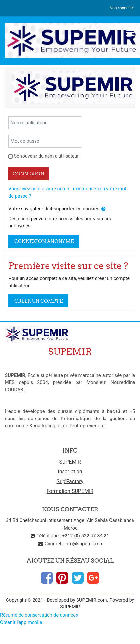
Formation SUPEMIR (70, 491)
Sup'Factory (70, 481)
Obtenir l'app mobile (21, 622)
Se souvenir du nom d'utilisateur (46, 156)
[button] (104, 209)
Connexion (28, 174)
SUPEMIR (70, 462)
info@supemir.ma (83, 544)
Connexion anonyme (44, 241)
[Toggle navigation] (131, 32)
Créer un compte (38, 301)
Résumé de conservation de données (39, 615)
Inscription (70, 472)
